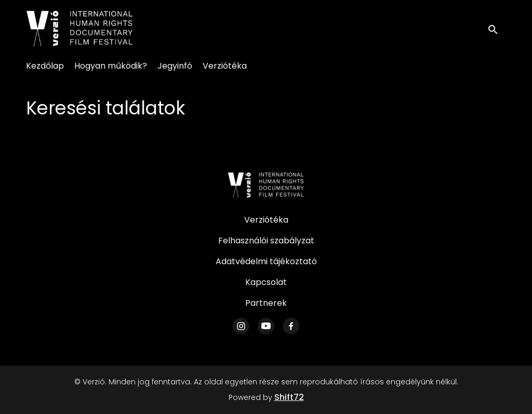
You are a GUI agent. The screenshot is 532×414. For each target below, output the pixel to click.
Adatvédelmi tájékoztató (266, 261)
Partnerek (266, 303)
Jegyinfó (175, 66)
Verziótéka (225, 66)
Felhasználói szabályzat (266, 241)
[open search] (497, 28)
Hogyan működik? (111, 66)
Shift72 (289, 397)
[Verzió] (266, 185)
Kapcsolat (266, 282)
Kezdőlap (45, 66)
